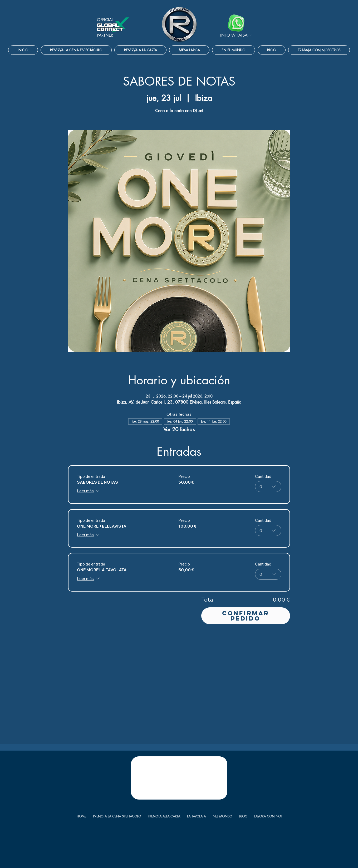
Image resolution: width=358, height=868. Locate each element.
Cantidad (263, 477)
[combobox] (268, 487)
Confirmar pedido (246, 616)
